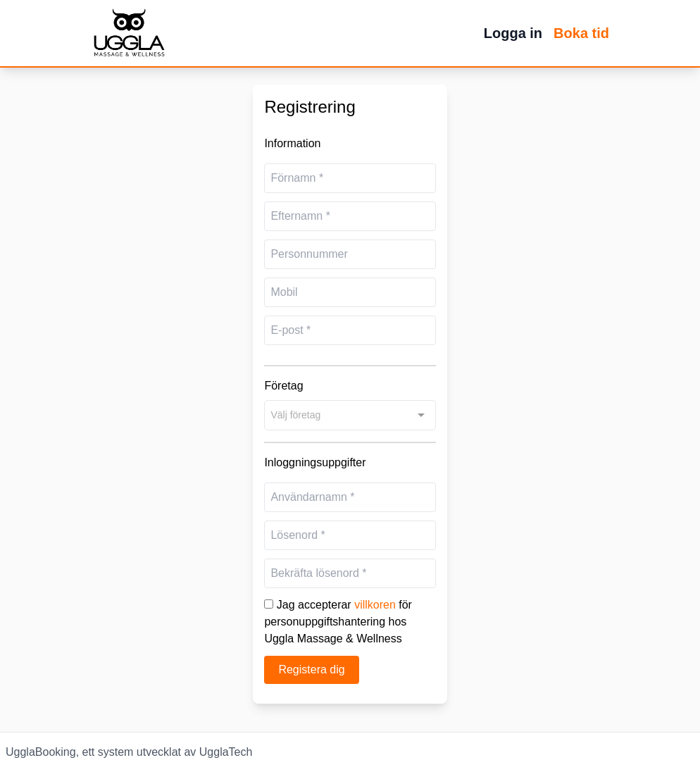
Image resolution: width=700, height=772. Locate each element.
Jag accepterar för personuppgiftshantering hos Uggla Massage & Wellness (338, 622)
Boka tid (581, 33)
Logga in (513, 33)
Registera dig (311, 670)
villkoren (375, 605)
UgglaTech (226, 752)
